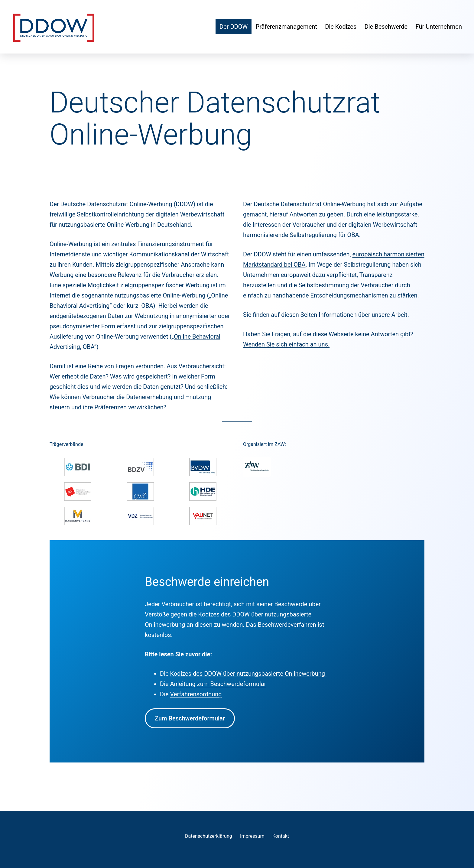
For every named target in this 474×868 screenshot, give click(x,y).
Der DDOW (234, 27)
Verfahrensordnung (196, 694)
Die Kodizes (341, 27)
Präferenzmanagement (286, 27)
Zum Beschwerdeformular (190, 718)
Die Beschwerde (386, 27)
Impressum (252, 836)
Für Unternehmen (439, 27)
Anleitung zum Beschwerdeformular (218, 684)
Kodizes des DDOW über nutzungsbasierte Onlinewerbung (248, 674)
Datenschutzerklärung (209, 836)
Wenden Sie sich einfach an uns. (286, 344)
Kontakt (281, 836)
